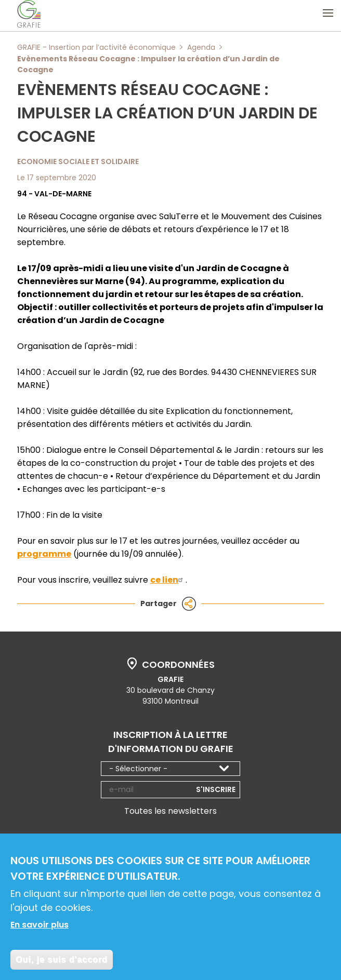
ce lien (168, 580)
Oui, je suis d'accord (62, 963)
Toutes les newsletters (170, 811)
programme (44, 554)
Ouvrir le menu (328, 13)
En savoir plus (40, 928)
